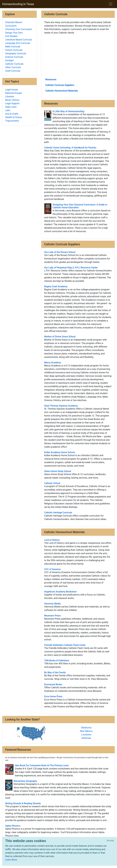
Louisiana (86, 735)
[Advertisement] (78, 56)
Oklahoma (86, 728)
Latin (8, 110)
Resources (51, 79)
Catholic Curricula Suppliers (60, 85)
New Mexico (86, 731)
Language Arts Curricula (18, 43)
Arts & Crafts (12, 114)
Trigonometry (12, 121)
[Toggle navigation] (111, 4)
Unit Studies (11, 36)
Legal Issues (12, 90)
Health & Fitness (14, 117)
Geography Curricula (16, 53)
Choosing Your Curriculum (19, 29)
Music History (12, 100)
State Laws (11, 107)
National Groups (14, 93)
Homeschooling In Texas (18, 4)
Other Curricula (13, 67)
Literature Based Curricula (18, 40)
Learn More (11, 860)
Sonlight (9, 60)
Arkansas (86, 738)
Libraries (10, 97)
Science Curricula (14, 57)
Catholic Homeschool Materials (62, 91)
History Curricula (14, 50)
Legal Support (12, 103)
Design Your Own (14, 33)
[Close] (110, 841)
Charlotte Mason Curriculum (14, 24)
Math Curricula (13, 47)
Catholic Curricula (14, 64)
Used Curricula (13, 71)
